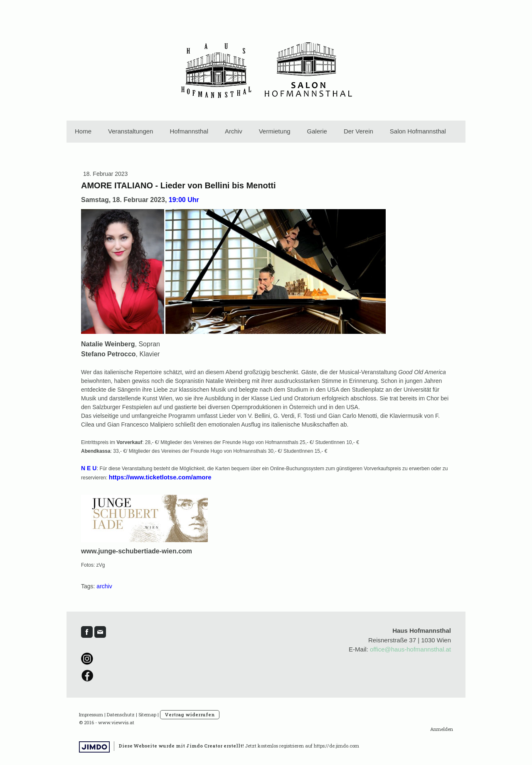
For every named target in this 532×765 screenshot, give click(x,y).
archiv (104, 586)
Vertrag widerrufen (190, 714)
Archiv (234, 131)
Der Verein (358, 131)
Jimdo (94, 747)
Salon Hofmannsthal (418, 131)
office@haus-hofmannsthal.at (410, 649)
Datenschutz (121, 714)
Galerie (317, 131)
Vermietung (275, 131)
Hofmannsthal (189, 131)
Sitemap (147, 714)
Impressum (91, 714)
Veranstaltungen (131, 131)
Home (83, 131)
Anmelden (442, 729)
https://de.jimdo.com (336, 746)
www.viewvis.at (116, 722)
